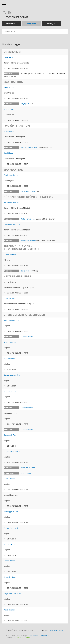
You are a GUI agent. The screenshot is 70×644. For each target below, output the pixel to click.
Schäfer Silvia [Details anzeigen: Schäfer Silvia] (9, 109)
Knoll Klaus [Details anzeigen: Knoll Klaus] (8, 153)
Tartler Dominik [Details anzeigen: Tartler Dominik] (10, 254)
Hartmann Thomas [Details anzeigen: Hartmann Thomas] (11, 202)
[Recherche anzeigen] (4, 13)
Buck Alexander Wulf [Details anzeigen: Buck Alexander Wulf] (29, 148)
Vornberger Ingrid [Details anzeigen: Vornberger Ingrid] (11, 175)
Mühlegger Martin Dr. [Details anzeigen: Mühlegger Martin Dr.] (12, 511)
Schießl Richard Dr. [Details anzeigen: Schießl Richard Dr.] (11, 528)
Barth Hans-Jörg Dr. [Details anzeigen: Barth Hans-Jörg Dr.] (11, 320)
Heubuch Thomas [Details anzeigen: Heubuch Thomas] (28, 468)
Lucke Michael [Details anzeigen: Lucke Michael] (9, 298)
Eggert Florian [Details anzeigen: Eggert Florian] (9, 358)
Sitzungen (51, 24)
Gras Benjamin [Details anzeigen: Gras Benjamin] (10, 391)
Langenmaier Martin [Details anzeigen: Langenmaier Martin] (12, 451)
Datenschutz (35, 636)
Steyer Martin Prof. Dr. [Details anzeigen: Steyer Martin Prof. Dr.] (13, 593)
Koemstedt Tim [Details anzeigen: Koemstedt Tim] (10, 435)
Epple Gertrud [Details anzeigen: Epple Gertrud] (9, 57)
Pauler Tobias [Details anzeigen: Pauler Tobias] (26, 473)
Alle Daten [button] (10, 31)
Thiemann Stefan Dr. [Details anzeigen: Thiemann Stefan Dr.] (12, 224)
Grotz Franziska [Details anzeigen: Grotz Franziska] (27, 408)
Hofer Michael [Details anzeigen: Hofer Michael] (26, 271)
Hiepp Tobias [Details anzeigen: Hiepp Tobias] (9, 87)
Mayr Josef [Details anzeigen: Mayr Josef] (25, 104)
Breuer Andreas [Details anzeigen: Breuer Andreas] (10, 342)
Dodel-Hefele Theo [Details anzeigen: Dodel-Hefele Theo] (28, 219)
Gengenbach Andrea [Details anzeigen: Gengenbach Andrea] (12, 375)
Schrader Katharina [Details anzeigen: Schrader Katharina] (28, 191)
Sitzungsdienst (56, 630)
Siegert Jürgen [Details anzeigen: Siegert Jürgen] (9, 561)
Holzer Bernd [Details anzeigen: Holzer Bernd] (9, 131)
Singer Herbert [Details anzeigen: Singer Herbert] (10, 577)
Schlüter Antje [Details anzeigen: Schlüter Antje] (9, 544)
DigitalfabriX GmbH (23, 637)
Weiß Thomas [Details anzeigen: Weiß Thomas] (9, 610)
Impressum (45, 636)
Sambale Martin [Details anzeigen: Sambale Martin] (27, 337)
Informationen (12, 24)
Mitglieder (31, 24)
